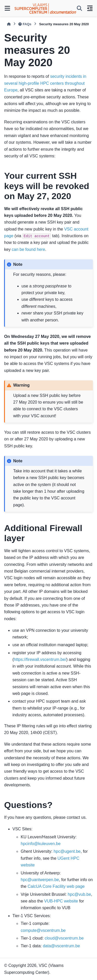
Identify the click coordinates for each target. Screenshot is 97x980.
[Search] (79, 8)
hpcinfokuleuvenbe (41, 844)
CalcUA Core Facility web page (56, 886)
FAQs (25, 24)
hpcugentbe (67, 851)
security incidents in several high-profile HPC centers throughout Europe (45, 83)
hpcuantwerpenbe (40, 880)
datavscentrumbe (61, 946)
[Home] (9, 24)
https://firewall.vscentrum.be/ (40, 659)
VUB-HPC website (61, 901)
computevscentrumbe (43, 930)
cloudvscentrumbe (64, 938)
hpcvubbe (79, 894)
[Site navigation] (7, 8)
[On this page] (90, 8)
